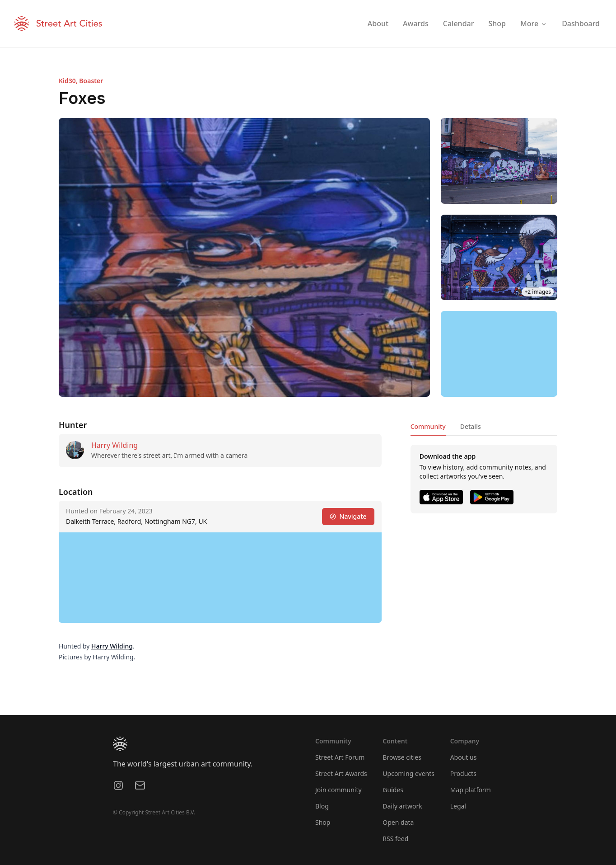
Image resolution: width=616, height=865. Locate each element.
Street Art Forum (340, 757)
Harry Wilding (114, 445)
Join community (338, 790)
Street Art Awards (341, 773)
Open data (398, 822)
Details (471, 426)
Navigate (348, 516)
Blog (322, 806)
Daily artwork (402, 806)
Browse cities (402, 757)
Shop (323, 822)
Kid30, (69, 81)
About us (464, 757)
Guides (393, 790)
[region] (499, 354)
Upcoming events (408, 773)
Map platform (471, 790)
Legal (458, 806)
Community (428, 426)
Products (463, 773)
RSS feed (395, 839)
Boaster (91, 81)
